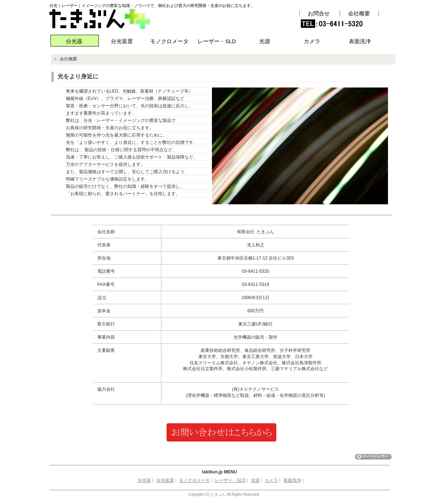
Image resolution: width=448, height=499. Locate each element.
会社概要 (359, 13)
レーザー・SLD (217, 41)
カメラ (312, 41)
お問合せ (319, 13)
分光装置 (122, 41)
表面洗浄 (360, 41)
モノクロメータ (169, 41)
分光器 (74, 41)
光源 (265, 41)
